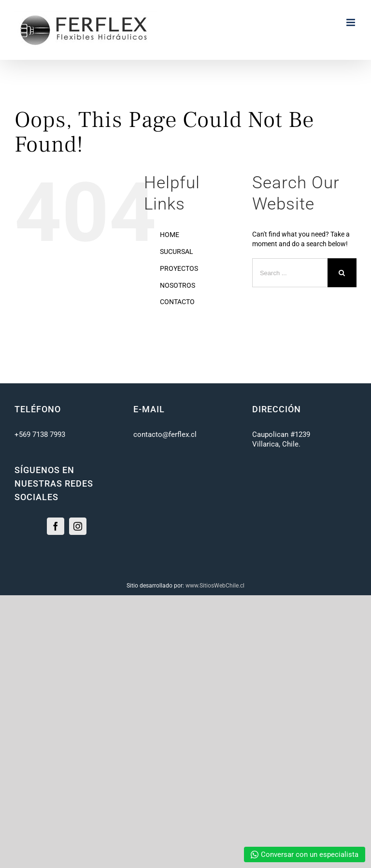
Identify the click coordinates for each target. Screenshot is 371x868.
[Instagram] (78, 526)
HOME (170, 235)
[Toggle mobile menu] (351, 22)
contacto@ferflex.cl (165, 434)
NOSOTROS (178, 285)
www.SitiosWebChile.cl (215, 586)
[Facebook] (56, 526)
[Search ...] (290, 273)
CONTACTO (177, 302)
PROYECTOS (179, 268)
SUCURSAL (177, 252)
